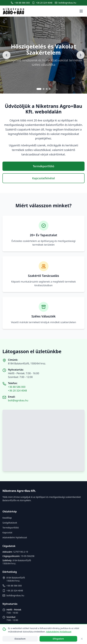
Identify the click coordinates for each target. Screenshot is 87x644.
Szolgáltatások (10, 523)
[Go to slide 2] (44, 89)
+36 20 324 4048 (17, 391)
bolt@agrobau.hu (18, 400)
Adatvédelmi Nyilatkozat (15, 537)
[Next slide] (81, 55)
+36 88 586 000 (17, 387)
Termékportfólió (43, 166)
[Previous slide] (6, 55)
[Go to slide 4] (50, 89)
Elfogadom (58, 639)
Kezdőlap (7, 518)
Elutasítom (20, 639)
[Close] (82, 639)
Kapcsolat (7, 533)
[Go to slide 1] (39, 89)
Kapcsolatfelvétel (43, 178)
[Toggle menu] (81, 11)
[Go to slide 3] (47, 89)
